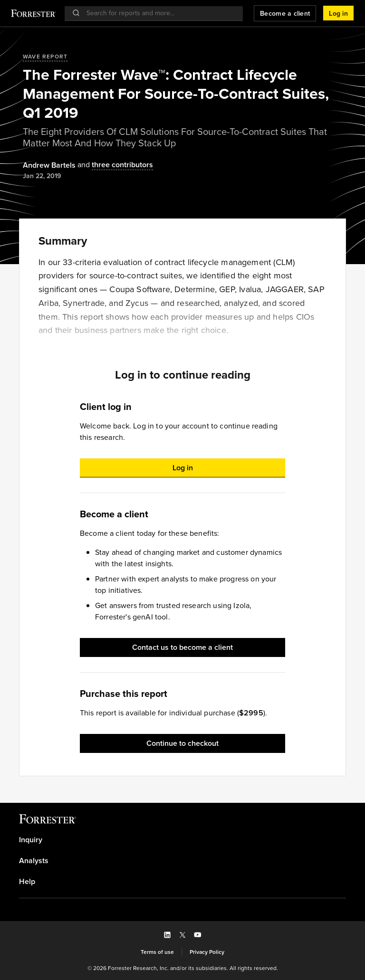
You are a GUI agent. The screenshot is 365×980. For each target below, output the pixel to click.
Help (27, 882)
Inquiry (31, 840)
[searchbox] (158, 13)
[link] (182, 840)
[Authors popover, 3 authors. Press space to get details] (114, 165)
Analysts (34, 861)
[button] (338, 13)
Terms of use (157, 952)
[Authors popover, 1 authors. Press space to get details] (49, 165)
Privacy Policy (207, 952)
